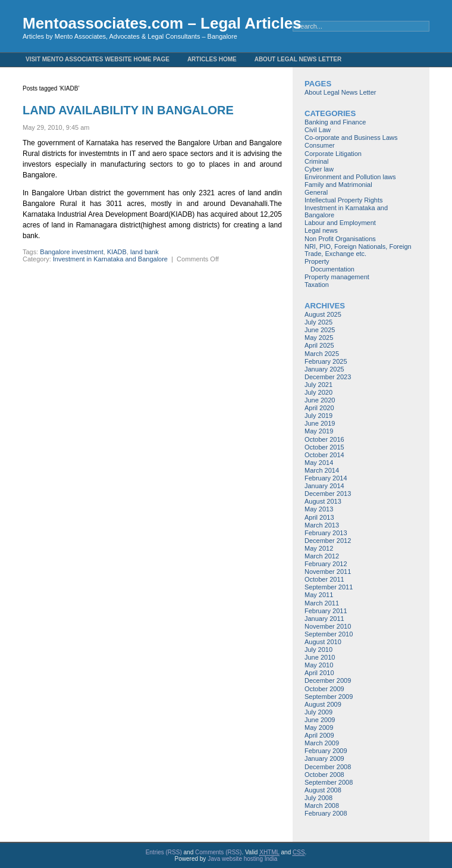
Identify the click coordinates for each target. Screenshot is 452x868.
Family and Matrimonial (338, 185)
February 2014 (326, 478)
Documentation (332, 269)
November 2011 (328, 572)
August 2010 (323, 642)
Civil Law (318, 130)
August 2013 (323, 501)
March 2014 (322, 470)
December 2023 (328, 377)
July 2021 (318, 385)
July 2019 (318, 416)
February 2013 (326, 533)
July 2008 (318, 798)
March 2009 (322, 743)
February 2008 (326, 813)
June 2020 (320, 400)
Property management (337, 277)
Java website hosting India (242, 859)
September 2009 (329, 697)
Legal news (321, 230)
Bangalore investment (71, 252)
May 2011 (319, 595)
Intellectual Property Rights (343, 200)
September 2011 (329, 587)
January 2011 (324, 619)
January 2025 (324, 369)
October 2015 (324, 447)
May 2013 (319, 509)
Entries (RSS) (164, 852)
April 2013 (319, 517)
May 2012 (319, 548)
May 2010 (319, 665)
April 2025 (319, 345)
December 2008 (328, 767)
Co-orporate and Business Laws (351, 138)
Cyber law (319, 169)
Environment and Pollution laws (350, 177)
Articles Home (212, 59)
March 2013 (322, 525)
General (316, 192)
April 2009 (319, 735)
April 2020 (319, 408)
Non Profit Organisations (340, 239)
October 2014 (324, 455)
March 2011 (322, 603)
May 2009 (319, 728)
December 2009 (328, 680)
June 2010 (320, 657)
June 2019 (320, 423)
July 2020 (318, 392)
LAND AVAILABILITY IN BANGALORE (128, 110)
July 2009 (318, 712)
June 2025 (320, 330)
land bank (145, 252)
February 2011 (326, 611)
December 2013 (328, 494)
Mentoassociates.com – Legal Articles (162, 23)
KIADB (117, 252)
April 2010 (319, 673)
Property (317, 261)
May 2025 (319, 338)
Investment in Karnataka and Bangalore (110, 259)
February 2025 (326, 361)
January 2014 (324, 486)
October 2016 (324, 439)
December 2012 (328, 541)
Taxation (317, 285)
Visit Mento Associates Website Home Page (98, 59)
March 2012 (322, 556)
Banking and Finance (335, 122)
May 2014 (319, 463)
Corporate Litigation (333, 154)
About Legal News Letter (298, 59)
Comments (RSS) (218, 852)
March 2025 (322, 354)
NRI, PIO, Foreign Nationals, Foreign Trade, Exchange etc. (358, 250)
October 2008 (324, 775)
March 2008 (322, 805)
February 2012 (326, 564)
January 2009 (324, 758)
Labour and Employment (340, 223)
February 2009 (326, 751)
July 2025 (318, 322)
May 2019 (319, 431)
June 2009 (320, 720)
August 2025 (323, 314)
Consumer (320, 145)
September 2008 (329, 782)
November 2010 (328, 626)
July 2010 (318, 650)
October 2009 (324, 689)
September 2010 (329, 634)
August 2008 (323, 790)
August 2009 (323, 704)
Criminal (316, 161)
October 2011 (324, 579)
